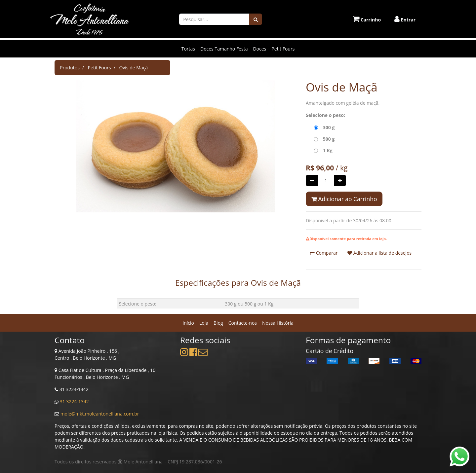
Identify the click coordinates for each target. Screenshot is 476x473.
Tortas (188, 49)
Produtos (70, 68)
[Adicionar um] (340, 181)
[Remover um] (312, 181)
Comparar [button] (324, 253)
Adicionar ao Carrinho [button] (344, 199)
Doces (259, 49)
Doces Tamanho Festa (224, 49)
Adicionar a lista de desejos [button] (379, 253)
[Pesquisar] (256, 19)
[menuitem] (188, 323)
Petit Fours (283, 49)
